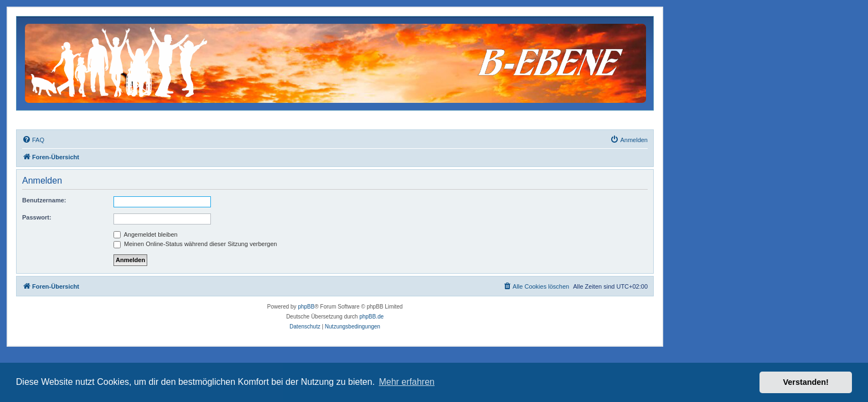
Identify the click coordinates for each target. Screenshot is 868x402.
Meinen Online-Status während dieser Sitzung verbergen (195, 244)
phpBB (306, 307)
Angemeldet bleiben (146, 234)
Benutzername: (44, 200)
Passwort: (37, 217)
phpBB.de (371, 317)
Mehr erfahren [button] (407, 382)
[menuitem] (33, 140)
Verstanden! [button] (806, 382)
